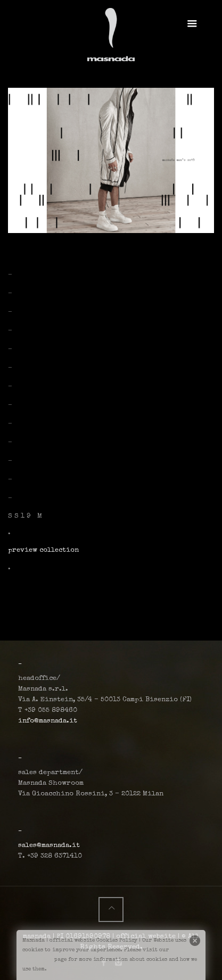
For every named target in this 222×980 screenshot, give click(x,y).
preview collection (43, 550)
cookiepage (38, 960)
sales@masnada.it (49, 846)
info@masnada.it (48, 721)
